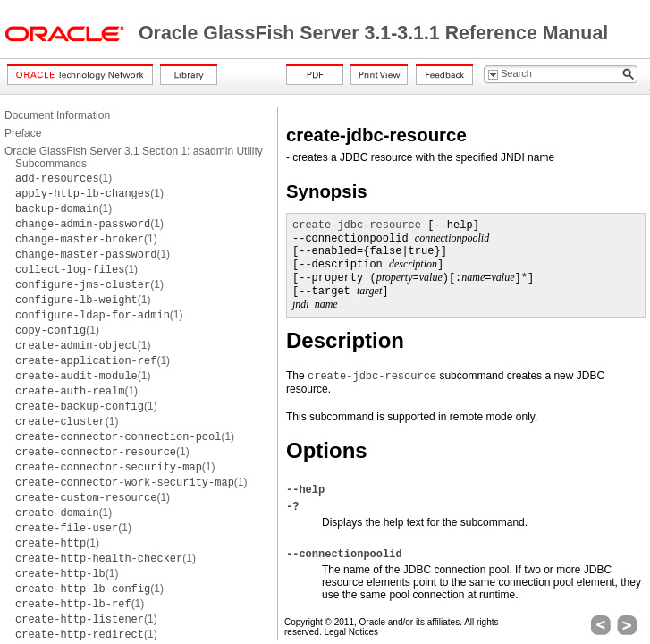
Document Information (57, 115)
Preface (23, 133)
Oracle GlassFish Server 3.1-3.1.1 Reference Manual (373, 33)
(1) (63, 178)
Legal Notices (351, 632)
